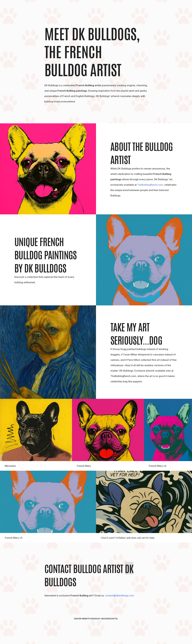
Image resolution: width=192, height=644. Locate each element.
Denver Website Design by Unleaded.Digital (96, 619)
